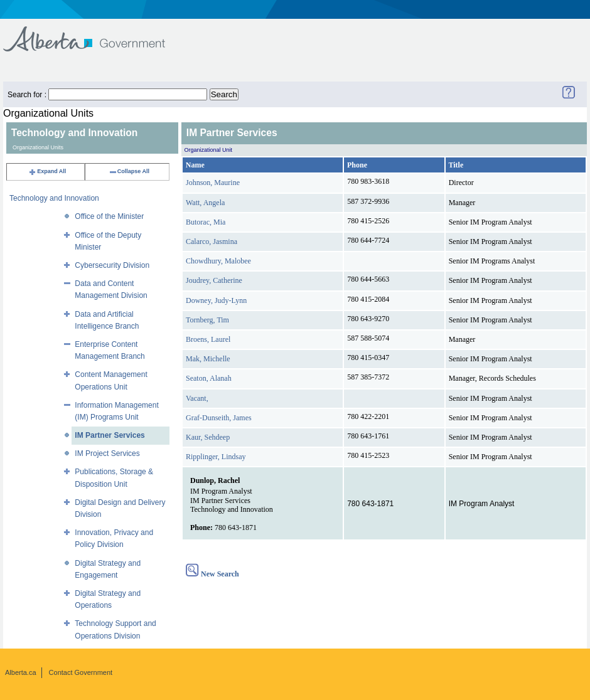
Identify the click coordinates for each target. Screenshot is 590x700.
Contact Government (81, 672)
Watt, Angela (205, 203)
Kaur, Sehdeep (208, 437)
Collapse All (129, 171)
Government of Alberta (94, 33)
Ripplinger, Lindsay (216, 457)
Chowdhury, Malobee (218, 261)
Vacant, (197, 398)
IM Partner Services (110, 435)
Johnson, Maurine (213, 183)
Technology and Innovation (54, 198)
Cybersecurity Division (112, 265)
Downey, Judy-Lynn (216, 300)
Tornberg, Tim (207, 320)
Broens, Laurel (208, 339)
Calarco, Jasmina (212, 241)
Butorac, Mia (206, 222)
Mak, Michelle (208, 359)
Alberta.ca (21, 672)
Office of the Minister (109, 216)
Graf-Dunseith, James (219, 418)
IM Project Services (107, 453)
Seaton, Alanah (209, 378)
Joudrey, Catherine (214, 280)
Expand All (47, 171)
